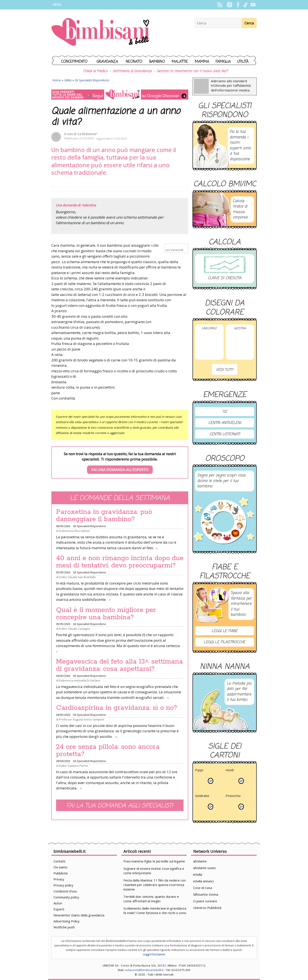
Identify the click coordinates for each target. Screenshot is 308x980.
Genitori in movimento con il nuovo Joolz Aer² (192, 71)
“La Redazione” (87, 134)
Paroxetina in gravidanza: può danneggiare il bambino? (104, 516)
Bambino (157, 62)
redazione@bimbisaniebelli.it (144, 970)
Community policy (66, 897)
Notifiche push (64, 927)
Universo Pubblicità (207, 908)
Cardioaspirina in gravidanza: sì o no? (117, 708)
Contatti (59, 861)
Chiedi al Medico (95, 71)
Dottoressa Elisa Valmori (75, 531)
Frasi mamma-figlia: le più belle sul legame (154, 861)
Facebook (238, 5)
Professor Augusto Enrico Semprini (82, 719)
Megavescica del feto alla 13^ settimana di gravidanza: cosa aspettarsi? (119, 665)
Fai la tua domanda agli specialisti (120, 806)
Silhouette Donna (206, 894)
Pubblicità (61, 873)
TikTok (245, 5)
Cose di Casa (203, 888)
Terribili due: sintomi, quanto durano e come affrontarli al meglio (151, 899)
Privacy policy (63, 885)
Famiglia (223, 62)
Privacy (59, 879)
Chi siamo (60, 867)
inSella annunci (203, 881)
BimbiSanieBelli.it (100, 32)
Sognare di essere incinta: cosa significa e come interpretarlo (154, 871)
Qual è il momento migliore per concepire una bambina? (106, 614)
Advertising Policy (67, 921)
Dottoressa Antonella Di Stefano (80, 680)
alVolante (200, 861)
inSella (198, 874)
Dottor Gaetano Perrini (73, 766)
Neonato (134, 62)
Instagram (229, 5)
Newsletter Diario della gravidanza (79, 915)
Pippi (199, 771)
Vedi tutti (225, 370)
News (57, 5)
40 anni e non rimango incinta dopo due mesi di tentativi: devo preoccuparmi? (120, 562)
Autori (58, 903)
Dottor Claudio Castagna (74, 629)
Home (57, 80)
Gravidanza (107, 62)
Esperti (59, 909)
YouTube (253, 5)
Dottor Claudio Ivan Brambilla (77, 577)
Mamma (202, 62)
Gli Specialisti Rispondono (92, 80)
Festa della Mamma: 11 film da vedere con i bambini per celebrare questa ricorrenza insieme (155, 885)
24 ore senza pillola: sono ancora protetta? (108, 750)
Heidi (230, 771)
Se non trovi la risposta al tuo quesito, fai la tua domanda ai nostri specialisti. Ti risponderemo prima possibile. (120, 463)
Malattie (180, 62)
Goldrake (202, 796)
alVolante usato (204, 868)
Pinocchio (233, 796)
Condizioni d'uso (65, 891)
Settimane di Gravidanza (132, 71)
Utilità (243, 62)
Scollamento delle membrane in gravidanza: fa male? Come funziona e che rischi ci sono (155, 911)
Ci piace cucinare (205, 901)
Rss (220, 5)
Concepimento (74, 62)
